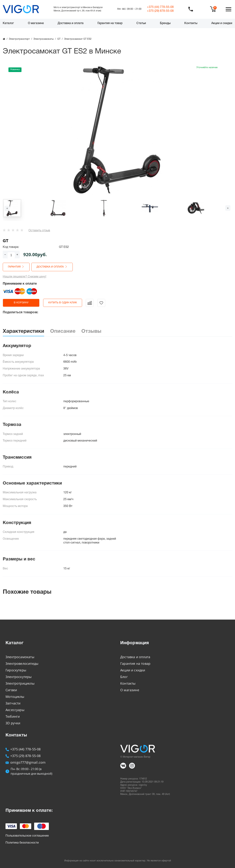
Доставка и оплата (71, 23)
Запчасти (13, 703)
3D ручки (13, 723)
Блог (124, 677)
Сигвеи (11, 690)
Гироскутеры (16, 670)
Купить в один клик (63, 303)
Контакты (191, 23)
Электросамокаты (20, 657)
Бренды (165, 23)
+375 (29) (160, 11)
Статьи (141, 23)
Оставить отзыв (39, 231)
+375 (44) (160, 7)
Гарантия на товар (110, 23)
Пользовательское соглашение (27, 836)
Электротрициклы (20, 683)
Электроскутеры (19, 677)
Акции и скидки (222, 23)
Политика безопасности (22, 843)
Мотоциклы (15, 697)
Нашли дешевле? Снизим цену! (25, 277)
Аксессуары (15, 710)
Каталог (8, 23)
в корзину (21, 303)
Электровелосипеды (22, 663)
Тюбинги (13, 716)
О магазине (36, 23)
